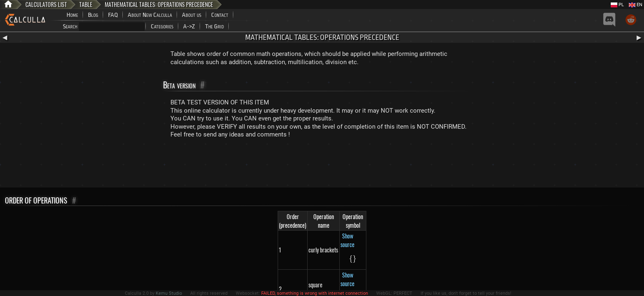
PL (617, 5)
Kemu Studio (169, 293)
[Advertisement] (322, 165)
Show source (347, 240)
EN (636, 5)
